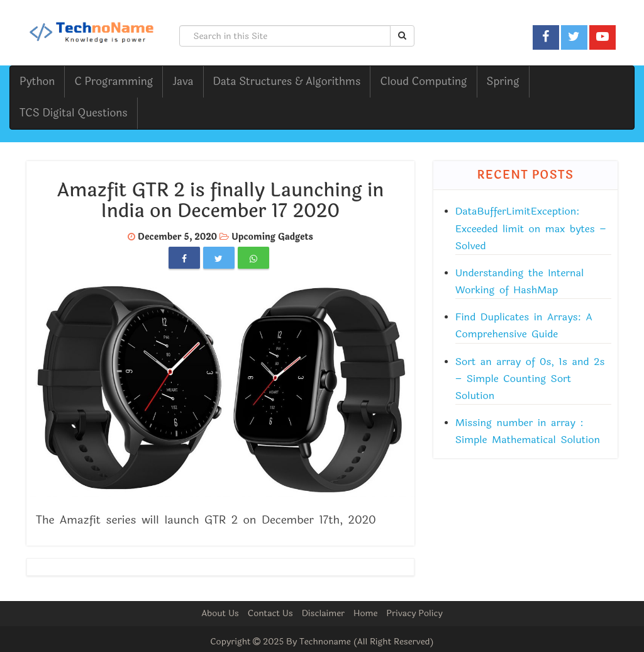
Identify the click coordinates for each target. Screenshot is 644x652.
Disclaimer (323, 613)
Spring (503, 81)
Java (183, 81)
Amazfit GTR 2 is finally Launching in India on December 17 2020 (220, 201)
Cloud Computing (423, 81)
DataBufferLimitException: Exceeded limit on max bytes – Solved (531, 228)
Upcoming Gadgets (272, 237)
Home (365, 613)
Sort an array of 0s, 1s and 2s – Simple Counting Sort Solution (530, 379)
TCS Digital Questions (74, 113)
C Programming (114, 81)
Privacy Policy (414, 613)
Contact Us (270, 613)
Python (37, 81)
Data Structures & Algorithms (287, 81)
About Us (220, 613)
